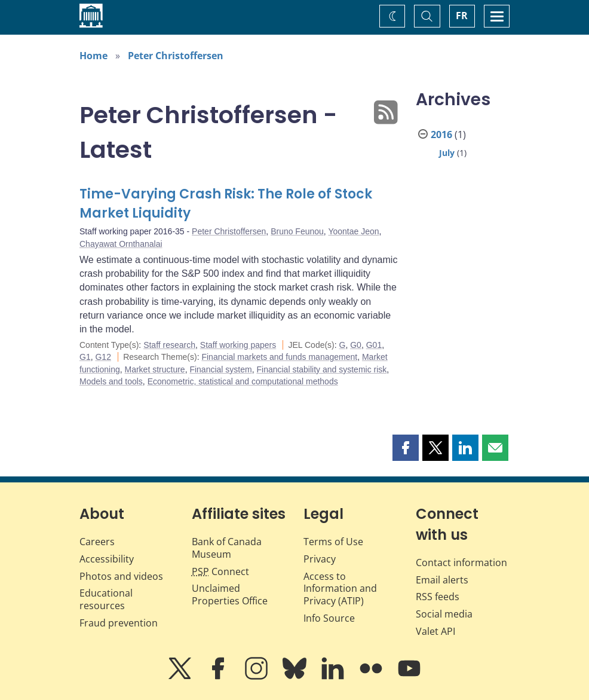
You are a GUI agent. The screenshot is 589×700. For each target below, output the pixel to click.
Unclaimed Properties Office (230, 594)
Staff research (169, 345)
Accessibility (107, 559)
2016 (441, 135)
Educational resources (106, 599)
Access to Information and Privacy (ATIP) (340, 589)
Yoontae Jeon (353, 231)
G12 (103, 357)
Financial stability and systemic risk (321, 369)
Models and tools (111, 381)
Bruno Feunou (297, 231)
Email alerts (442, 580)
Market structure (155, 369)
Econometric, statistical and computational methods (243, 381)
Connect (220, 571)
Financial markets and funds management (279, 357)
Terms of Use (333, 542)
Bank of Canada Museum (227, 548)
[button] (406, 448)
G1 (85, 357)
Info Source (329, 618)
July (447, 153)
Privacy (320, 559)
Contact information (461, 563)
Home (93, 56)
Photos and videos (121, 576)
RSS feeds (438, 597)
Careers (97, 542)
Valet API (435, 631)
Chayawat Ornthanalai (121, 244)
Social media (444, 614)
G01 (374, 345)
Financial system (220, 369)
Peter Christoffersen (176, 56)
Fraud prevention (119, 623)
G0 (356, 345)
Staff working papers (238, 345)
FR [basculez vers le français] (462, 16)
